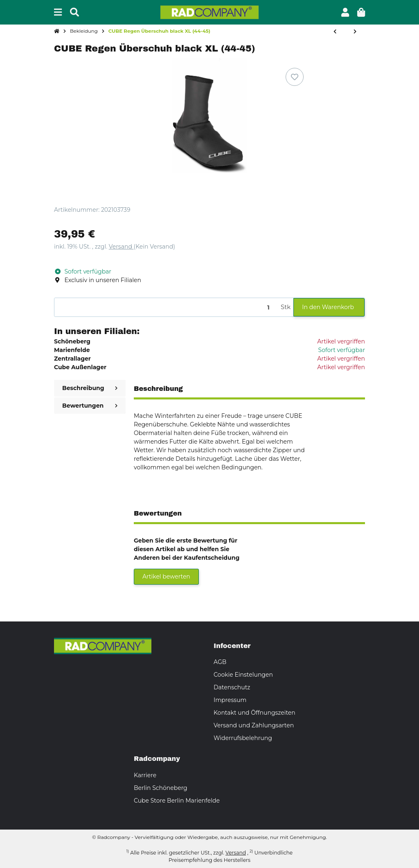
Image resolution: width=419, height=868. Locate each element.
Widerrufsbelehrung (243, 738)
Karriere (145, 775)
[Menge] (166, 307)
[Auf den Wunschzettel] (295, 77)
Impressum (230, 700)
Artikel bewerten (166, 576)
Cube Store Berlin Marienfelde (177, 801)
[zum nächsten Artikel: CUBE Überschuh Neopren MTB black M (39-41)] (355, 32)
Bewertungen (90, 406)
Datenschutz (232, 687)
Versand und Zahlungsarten (254, 725)
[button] (345, 12)
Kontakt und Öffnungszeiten (255, 713)
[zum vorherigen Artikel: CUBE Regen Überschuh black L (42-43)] (335, 32)
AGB (220, 662)
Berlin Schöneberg (161, 788)
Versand (121, 247)
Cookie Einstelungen (243, 675)
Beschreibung (90, 388)
